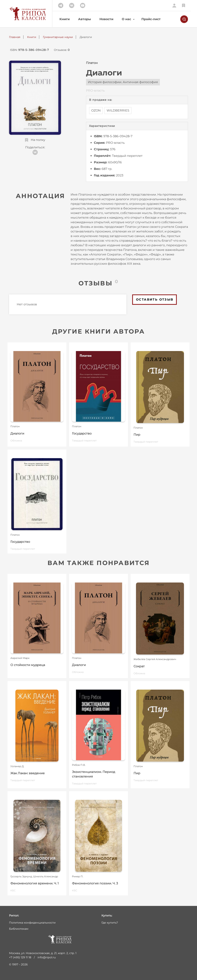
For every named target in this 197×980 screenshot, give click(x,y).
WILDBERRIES (118, 110)
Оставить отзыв (155, 300)
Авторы (85, 19)
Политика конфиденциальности (32, 923)
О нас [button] (126, 19)
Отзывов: (62, 50)
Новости (106, 19)
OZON (96, 110)
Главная (15, 37)
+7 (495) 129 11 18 (20, 957)
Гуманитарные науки (58, 37)
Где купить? (110, 923)
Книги (65, 19)
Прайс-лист (151, 19)
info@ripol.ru (47, 957)
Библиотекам (19, 929)
